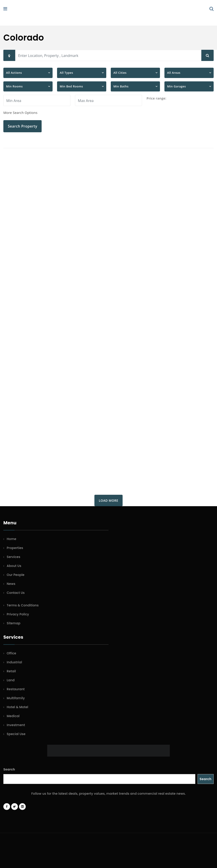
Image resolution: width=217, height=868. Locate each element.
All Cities (120, 73)
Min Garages (177, 86)
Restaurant (16, 689)
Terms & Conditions (23, 605)
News (11, 584)
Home (12, 539)
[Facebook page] (7, 807)
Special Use (16, 734)
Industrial (14, 662)
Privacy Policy (18, 614)
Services (14, 557)
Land (11, 680)
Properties (15, 548)
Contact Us (16, 593)
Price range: (156, 98)
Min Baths (121, 86)
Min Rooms (14, 86)
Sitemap (14, 623)
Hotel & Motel (17, 707)
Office (11, 653)
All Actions (14, 73)
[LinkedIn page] (22, 807)
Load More (109, 500)
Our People (16, 575)
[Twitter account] (15, 807)
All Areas (174, 73)
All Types (66, 73)
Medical (13, 716)
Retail (11, 671)
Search (9, 769)
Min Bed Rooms (71, 86)
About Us (14, 566)
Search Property (22, 126)
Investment (16, 725)
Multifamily (16, 698)
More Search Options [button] (20, 113)
